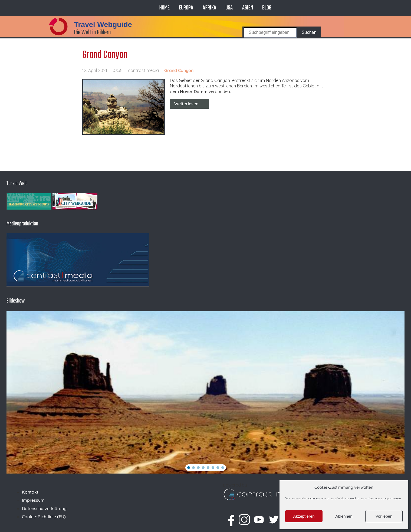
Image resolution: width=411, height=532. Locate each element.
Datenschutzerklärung (44, 508)
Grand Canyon (105, 55)
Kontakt (30, 492)
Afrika (209, 8)
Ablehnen (344, 516)
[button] (189, 468)
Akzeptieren (304, 516)
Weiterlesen (186, 104)
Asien (248, 8)
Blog (267, 8)
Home (164, 8)
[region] (205, 392)
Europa (186, 8)
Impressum (33, 500)
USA (229, 8)
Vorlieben (384, 516)
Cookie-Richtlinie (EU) (44, 517)
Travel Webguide (103, 25)
